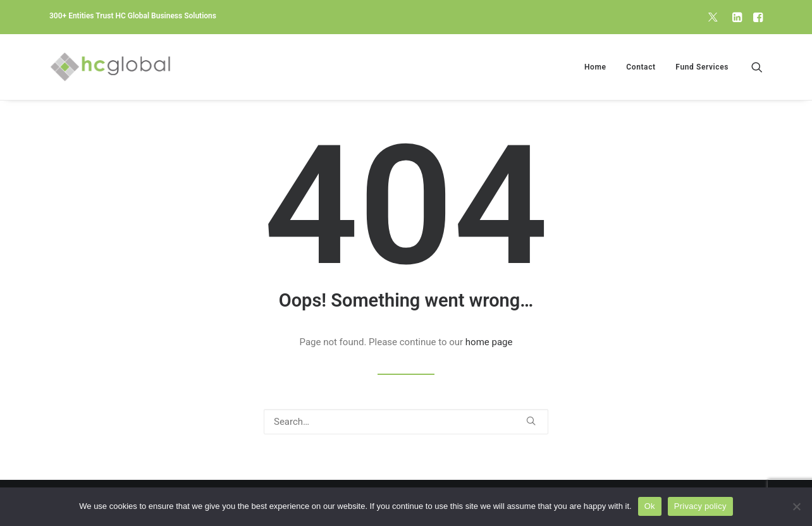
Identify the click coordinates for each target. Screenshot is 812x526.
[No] (796, 506)
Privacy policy (700, 506)
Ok (650, 506)
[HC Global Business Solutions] (110, 67)
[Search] (406, 422)
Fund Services (702, 67)
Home (595, 67)
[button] (713, 17)
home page (489, 342)
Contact (641, 67)
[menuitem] (713, 17)
